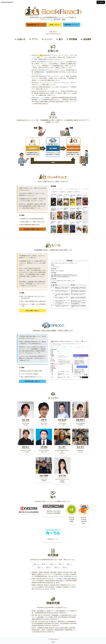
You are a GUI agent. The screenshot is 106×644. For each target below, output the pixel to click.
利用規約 (53, 642)
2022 (70, 564)
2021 (40, 568)
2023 (61, 564)
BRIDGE (74, 87)
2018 (57, 568)
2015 (65, 568)
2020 (49, 568)
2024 (53, 564)
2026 (36, 564)
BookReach (46, 55)
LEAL (57, 87)
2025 (45, 564)
